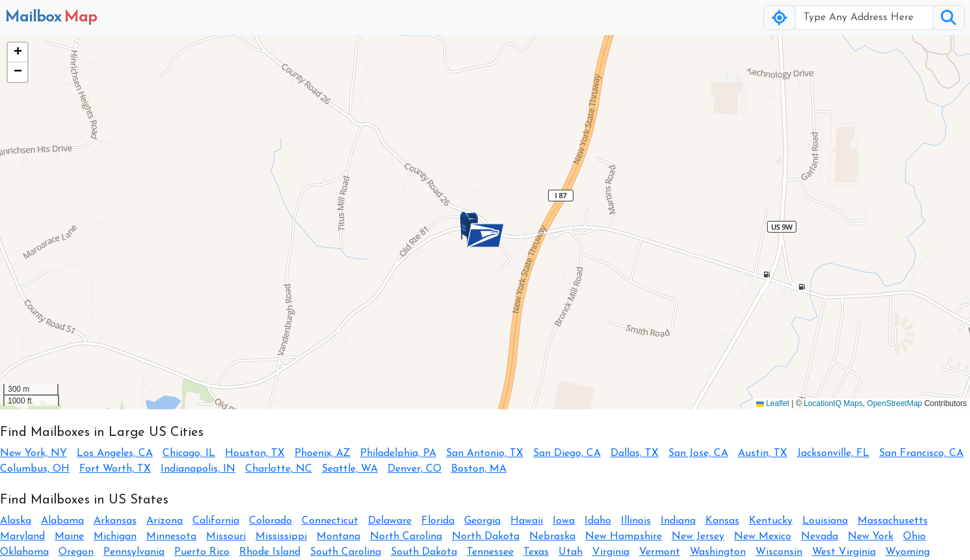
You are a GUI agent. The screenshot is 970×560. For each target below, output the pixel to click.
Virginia (611, 552)
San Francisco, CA (921, 453)
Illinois (636, 521)
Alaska (16, 521)
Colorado (270, 521)
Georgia (482, 521)
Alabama (62, 521)
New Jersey (698, 537)
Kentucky (771, 521)
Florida (438, 521)
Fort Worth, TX (115, 469)
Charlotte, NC (279, 469)
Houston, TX (255, 453)
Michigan (115, 537)
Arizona (164, 521)
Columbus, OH (35, 469)
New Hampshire (623, 537)
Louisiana (825, 521)
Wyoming (908, 552)
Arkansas (115, 521)
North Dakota (486, 537)
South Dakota (424, 552)
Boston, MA (479, 469)
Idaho (598, 521)
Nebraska (552, 537)
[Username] (864, 18)
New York (871, 537)
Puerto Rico (202, 552)
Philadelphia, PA (398, 453)
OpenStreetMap (895, 403)
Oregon (76, 552)
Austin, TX (763, 453)
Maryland (22, 537)
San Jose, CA (698, 453)
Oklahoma (24, 552)
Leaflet (773, 403)
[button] (485, 235)
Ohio (914, 537)
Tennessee (490, 552)
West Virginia (844, 552)
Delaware (390, 521)
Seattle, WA (350, 469)
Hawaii (527, 521)
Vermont (660, 552)
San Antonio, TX (485, 453)
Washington (718, 552)
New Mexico (763, 537)
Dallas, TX (635, 453)
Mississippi (281, 537)
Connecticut (330, 521)
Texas (536, 552)
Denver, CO (414, 469)
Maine (69, 537)
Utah (570, 552)
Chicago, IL (189, 453)
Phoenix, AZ (322, 453)
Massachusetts (893, 521)
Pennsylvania (134, 552)
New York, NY (33, 453)
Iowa (564, 521)
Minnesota (171, 537)
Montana (338, 537)
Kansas (722, 521)
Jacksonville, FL (833, 453)
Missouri (226, 537)
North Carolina (406, 537)
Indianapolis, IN (198, 469)
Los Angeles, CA (115, 453)
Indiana (678, 521)
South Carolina (346, 552)
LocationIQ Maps (833, 403)
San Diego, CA (567, 453)
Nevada (819, 537)
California (216, 521)
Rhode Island (270, 552)
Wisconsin (779, 552)
